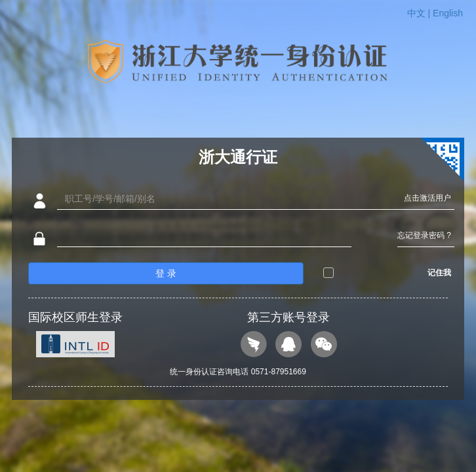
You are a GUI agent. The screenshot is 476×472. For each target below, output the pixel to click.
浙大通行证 (238, 157)
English (448, 13)
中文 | (420, 13)
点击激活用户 (427, 198)
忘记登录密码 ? (424, 235)
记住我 (439, 273)
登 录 (166, 273)
